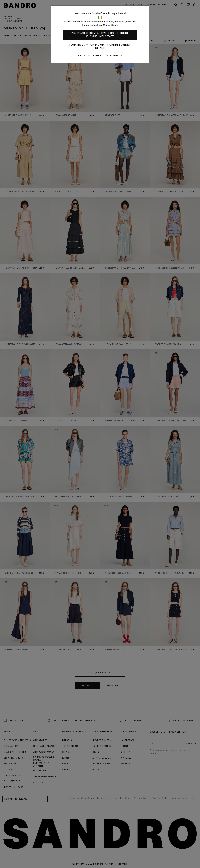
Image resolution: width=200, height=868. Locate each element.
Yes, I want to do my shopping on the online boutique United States (100, 35)
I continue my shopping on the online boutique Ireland (100, 46)
